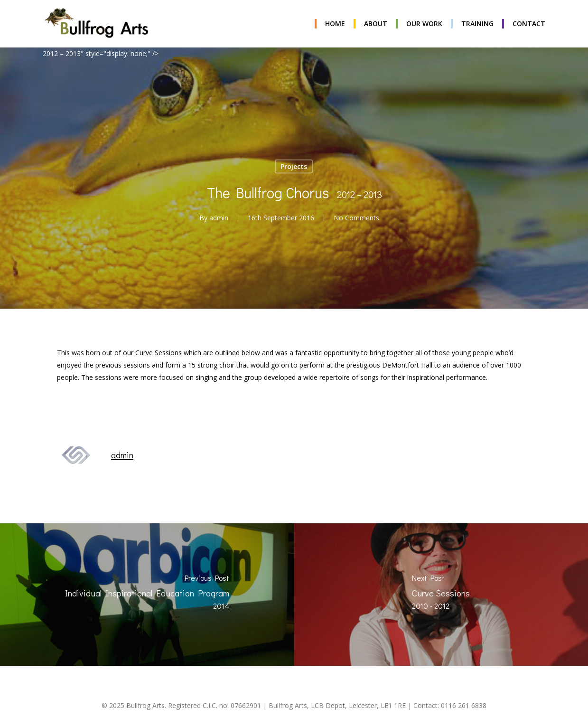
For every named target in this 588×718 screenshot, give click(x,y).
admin (219, 218)
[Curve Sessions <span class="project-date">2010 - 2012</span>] (441, 595)
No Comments (356, 218)
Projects (294, 166)
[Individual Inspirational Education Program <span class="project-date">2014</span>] (147, 595)
